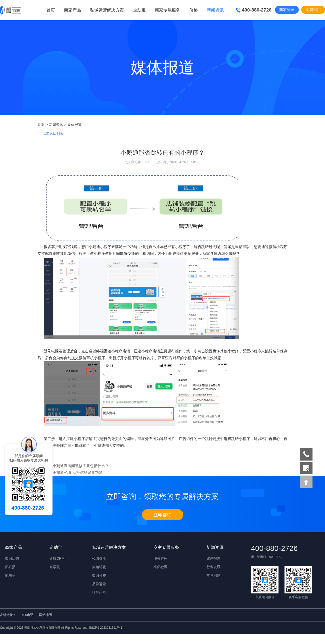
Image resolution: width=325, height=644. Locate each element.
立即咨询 (162, 515)
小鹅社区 (160, 567)
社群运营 (99, 592)
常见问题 (213, 575)
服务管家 (160, 558)
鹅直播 (10, 567)
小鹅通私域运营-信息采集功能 (77, 472)
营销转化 (99, 567)
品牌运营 (99, 584)
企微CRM (57, 558)
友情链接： (8, 615)
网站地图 (45, 615)
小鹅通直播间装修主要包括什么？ (81, 466)
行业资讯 (213, 567)
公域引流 (99, 558)
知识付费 (99, 575)
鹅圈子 (10, 575)
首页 (51, 10)
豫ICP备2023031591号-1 (106, 628)
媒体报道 (74, 125)
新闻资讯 (56, 125)
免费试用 (313, 10)
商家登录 (287, 10)
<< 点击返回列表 (50, 133)
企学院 (55, 567)
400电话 (28, 615)
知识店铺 (12, 558)
